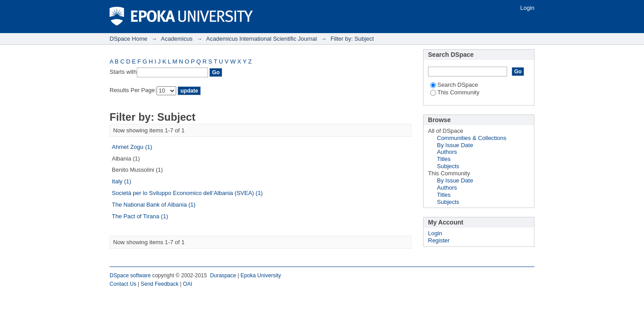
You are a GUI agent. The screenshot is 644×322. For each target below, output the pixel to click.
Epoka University (261, 275)
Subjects (448, 166)
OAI (188, 284)
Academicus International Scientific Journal (262, 39)
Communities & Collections (472, 138)
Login (527, 8)
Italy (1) (121, 181)
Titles (444, 159)
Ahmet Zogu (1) (132, 147)
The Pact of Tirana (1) (140, 216)
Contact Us (123, 284)
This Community (455, 92)
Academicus (177, 39)
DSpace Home (129, 39)
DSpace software (130, 275)
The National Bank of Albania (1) (154, 205)
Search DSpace (454, 85)
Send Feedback (160, 284)
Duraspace (223, 275)
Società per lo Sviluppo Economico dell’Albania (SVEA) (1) (187, 193)
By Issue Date (455, 145)
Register (439, 240)
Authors (447, 152)
